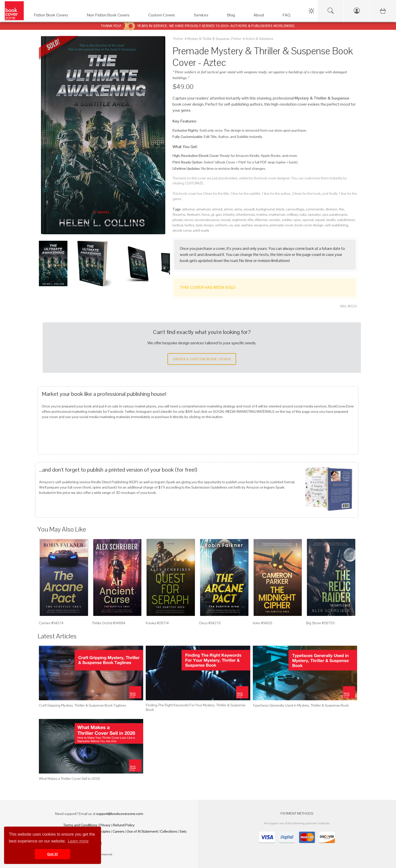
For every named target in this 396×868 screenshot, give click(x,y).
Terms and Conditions (80, 825)
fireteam (193, 214)
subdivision (346, 220)
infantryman (245, 214)
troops (209, 225)
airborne (188, 209)
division (331, 209)
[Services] (205, 16)
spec (297, 220)
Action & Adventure (259, 39)
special (308, 220)
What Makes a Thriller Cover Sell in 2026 (69, 779)
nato (303, 214)
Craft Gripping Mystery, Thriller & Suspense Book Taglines (82, 705)
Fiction (178, 39)
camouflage (295, 209)
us (231, 225)
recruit (226, 220)
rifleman (261, 220)
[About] (263, 16)
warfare (247, 225)
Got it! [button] (53, 854)
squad (320, 220)
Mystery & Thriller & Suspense (208, 39)
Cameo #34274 (51, 623)
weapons (261, 225)
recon (189, 220)
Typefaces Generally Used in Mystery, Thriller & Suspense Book (301, 705)
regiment (239, 220)
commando (315, 209)
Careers (119, 831)
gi (213, 214)
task (199, 225)
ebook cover (182, 230)
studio (331, 220)
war (237, 225)
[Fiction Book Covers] (55, 16)
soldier (287, 220)
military (292, 214)
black (280, 209)
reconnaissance (207, 220)
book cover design (309, 225)
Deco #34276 (210, 623)
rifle (250, 220)
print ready (201, 230)
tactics (190, 225)
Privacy (105, 825)
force (206, 214)
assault (249, 209)
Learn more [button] (78, 841)
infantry (229, 214)
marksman (277, 214)
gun (218, 214)
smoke (275, 220)
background (265, 209)
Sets (183, 831)
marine (262, 214)
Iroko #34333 (263, 623)
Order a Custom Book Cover (202, 359)
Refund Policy (124, 825)
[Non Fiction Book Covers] (113, 16)
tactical (178, 225)
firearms (179, 214)
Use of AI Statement (142, 831)
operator (314, 214)
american (203, 209)
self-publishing (336, 225)
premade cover (281, 225)
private (178, 220)
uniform (221, 225)
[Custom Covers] (166, 16)
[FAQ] (291, 16)
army (238, 209)
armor (228, 209)
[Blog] (235, 16)
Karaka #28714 (157, 623)
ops (325, 214)
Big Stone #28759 (320, 623)
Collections (169, 831)
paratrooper (338, 214)
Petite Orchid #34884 (109, 623)
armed (217, 209)
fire (341, 209)
